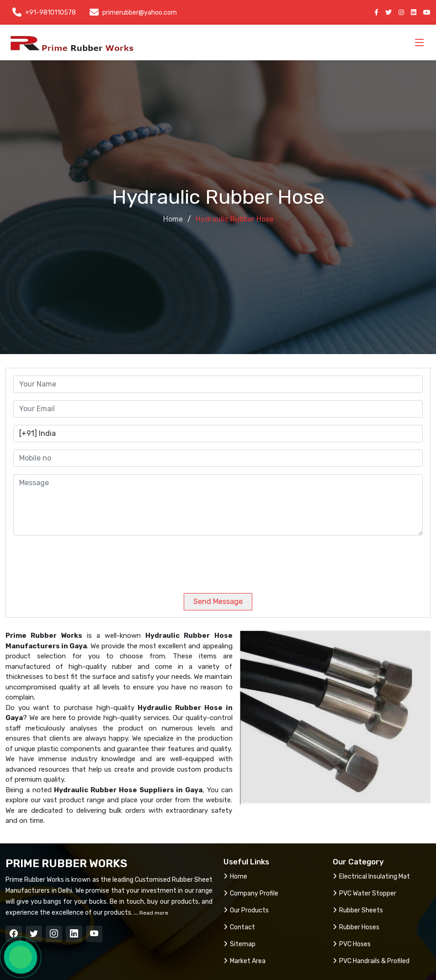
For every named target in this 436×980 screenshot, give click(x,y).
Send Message (218, 601)
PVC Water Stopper (364, 893)
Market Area (245, 961)
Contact (239, 927)
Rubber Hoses (356, 927)
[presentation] (75, 561)
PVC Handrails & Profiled (371, 961)
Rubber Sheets (358, 910)
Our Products (246, 910)
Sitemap (239, 944)
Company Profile (251, 893)
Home (173, 219)
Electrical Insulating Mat (371, 877)
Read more (153, 913)
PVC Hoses (352, 944)
